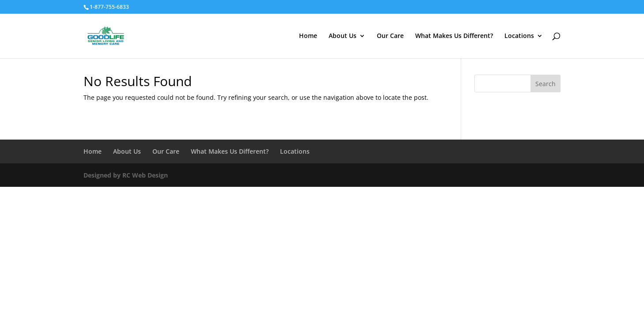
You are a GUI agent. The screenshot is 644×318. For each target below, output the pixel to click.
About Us (343, 36)
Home (308, 36)
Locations (519, 36)
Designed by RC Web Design (126, 175)
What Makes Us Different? (454, 36)
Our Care (390, 36)
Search (546, 84)
